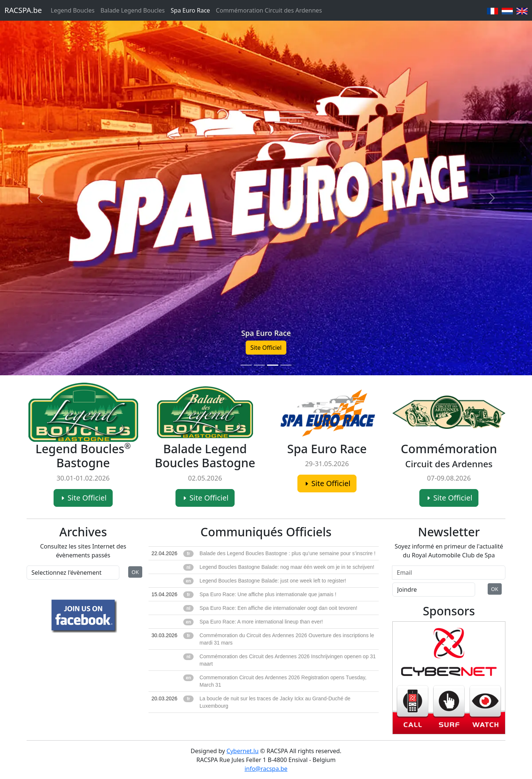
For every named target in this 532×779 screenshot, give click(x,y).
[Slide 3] (273, 365)
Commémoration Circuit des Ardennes (269, 10)
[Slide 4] (286, 365)
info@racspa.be (266, 769)
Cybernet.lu (243, 751)
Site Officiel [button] (266, 348)
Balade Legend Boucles (133, 10)
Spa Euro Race (190, 10)
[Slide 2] (259, 365)
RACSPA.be (23, 10)
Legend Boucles (73, 10)
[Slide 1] (246, 365)
